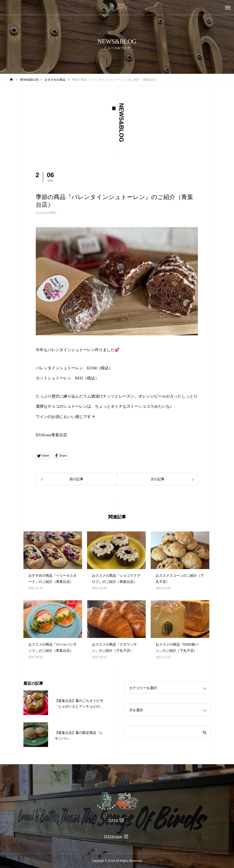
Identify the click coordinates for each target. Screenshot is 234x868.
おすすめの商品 (46, 213)
